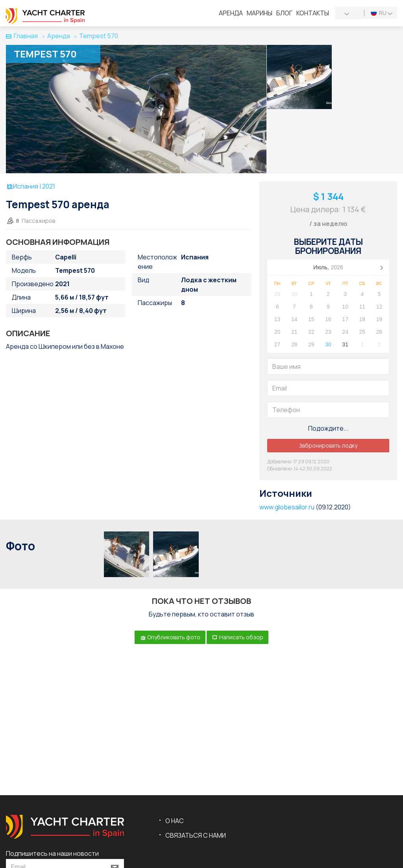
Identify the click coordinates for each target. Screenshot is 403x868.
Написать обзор (238, 637)
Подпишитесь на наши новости (52, 853)
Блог (284, 13)
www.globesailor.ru (287, 507)
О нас (175, 821)
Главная (22, 36)
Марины (260, 13)
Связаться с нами (196, 835)
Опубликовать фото (170, 637)
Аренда (231, 13)
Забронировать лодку (328, 445)
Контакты (313, 13)
